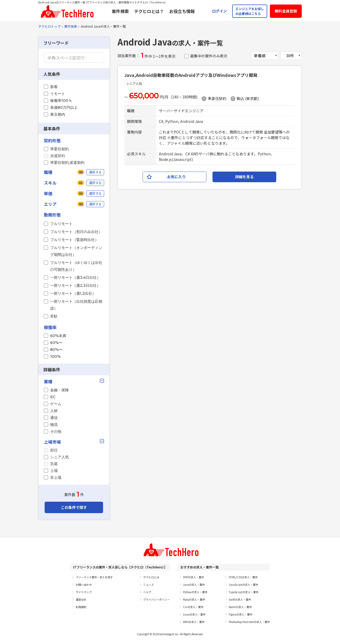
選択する (95, 172)
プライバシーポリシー (156, 599)
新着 (54, 87)
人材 (54, 411)
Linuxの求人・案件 (194, 614)
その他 (56, 431)
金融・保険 (59, 390)
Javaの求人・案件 (194, 585)
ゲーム (56, 404)
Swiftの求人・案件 (240, 599)
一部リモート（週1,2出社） (73, 293)
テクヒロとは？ (149, 11)
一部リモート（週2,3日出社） (75, 285)
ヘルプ (147, 592)
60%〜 (56, 343)
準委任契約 (59, 149)
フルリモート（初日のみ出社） (76, 232)
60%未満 (58, 336)
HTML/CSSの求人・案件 (243, 577)
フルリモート (61, 224)
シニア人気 (59, 457)
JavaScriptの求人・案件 (243, 585)
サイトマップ (84, 592)
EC (53, 397)
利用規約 (81, 607)
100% (55, 356)
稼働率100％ (61, 101)
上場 (54, 471)
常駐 (54, 316)
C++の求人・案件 (193, 607)
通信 (54, 418)
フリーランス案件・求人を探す (94, 577)
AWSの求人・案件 (194, 622)
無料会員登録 (286, 11)
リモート (58, 94)
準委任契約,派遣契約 (67, 163)
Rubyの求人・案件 (194, 599)
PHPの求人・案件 (194, 577)
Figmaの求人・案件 (241, 614)
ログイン (219, 11)
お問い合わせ (84, 585)
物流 (54, 425)
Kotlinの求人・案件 (240, 607)
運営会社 (81, 599)
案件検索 (120, 11)
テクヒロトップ (49, 26)
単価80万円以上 (64, 107)
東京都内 (58, 114)
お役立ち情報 (182, 11)
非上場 (56, 477)
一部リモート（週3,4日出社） (75, 277)
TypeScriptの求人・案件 (244, 592)
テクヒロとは (151, 577)
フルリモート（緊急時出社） (74, 240)
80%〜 (56, 350)
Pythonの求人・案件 (195, 592)
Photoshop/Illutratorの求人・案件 (249, 622)
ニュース (148, 585)
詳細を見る (244, 177)
